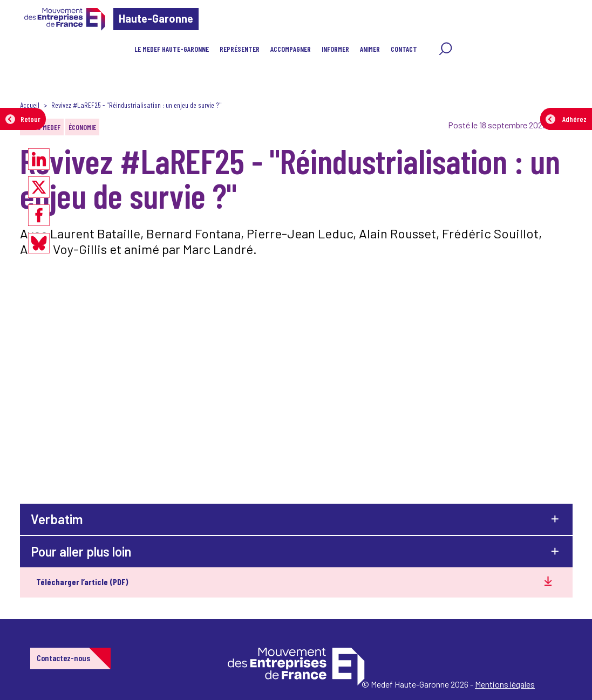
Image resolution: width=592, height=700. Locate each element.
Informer (335, 49)
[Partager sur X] (39, 187)
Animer (370, 49)
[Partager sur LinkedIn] (39, 159)
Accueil (30, 105)
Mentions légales (505, 684)
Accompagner (291, 49)
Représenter (240, 49)
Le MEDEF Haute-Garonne (172, 49)
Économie (82, 127)
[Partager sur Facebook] (39, 215)
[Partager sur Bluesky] (39, 243)
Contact (404, 49)
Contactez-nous (63, 658)
